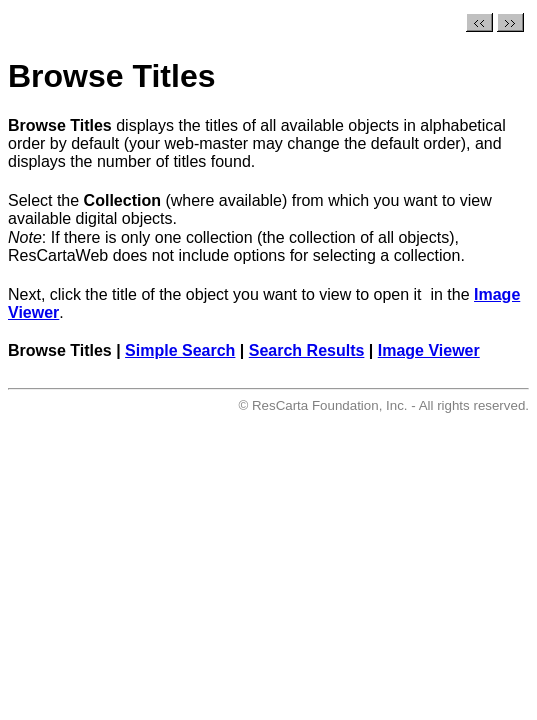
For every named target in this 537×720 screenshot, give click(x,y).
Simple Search (180, 350)
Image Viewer (429, 350)
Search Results (307, 350)
